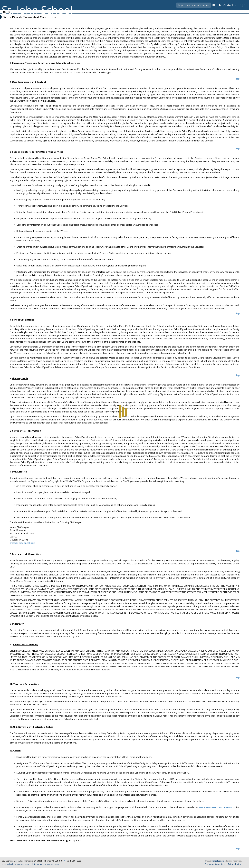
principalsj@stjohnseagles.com (16, 864)
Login (240, 5)
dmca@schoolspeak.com (22, 543)
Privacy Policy (234, 864)
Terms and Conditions (215, 864)
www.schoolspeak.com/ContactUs (215, 807)
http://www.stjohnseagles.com (46, 864)
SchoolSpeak (218, 861)
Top (238, 79)
